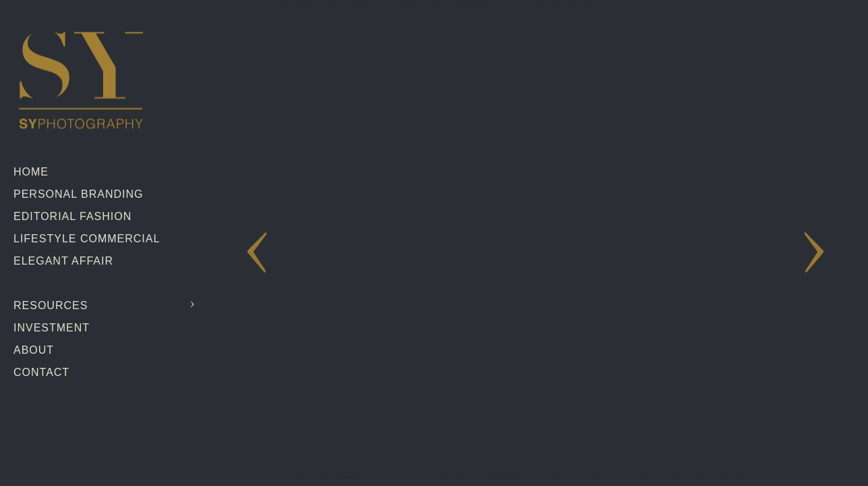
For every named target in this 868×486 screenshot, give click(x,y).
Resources (51, 305)
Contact (41, 372)
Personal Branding (78, 194)
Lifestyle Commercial (87, 239)
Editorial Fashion (73, 216)
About (34, 350)
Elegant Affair (63, 261)
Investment (52, 328)
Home (31, 172)
